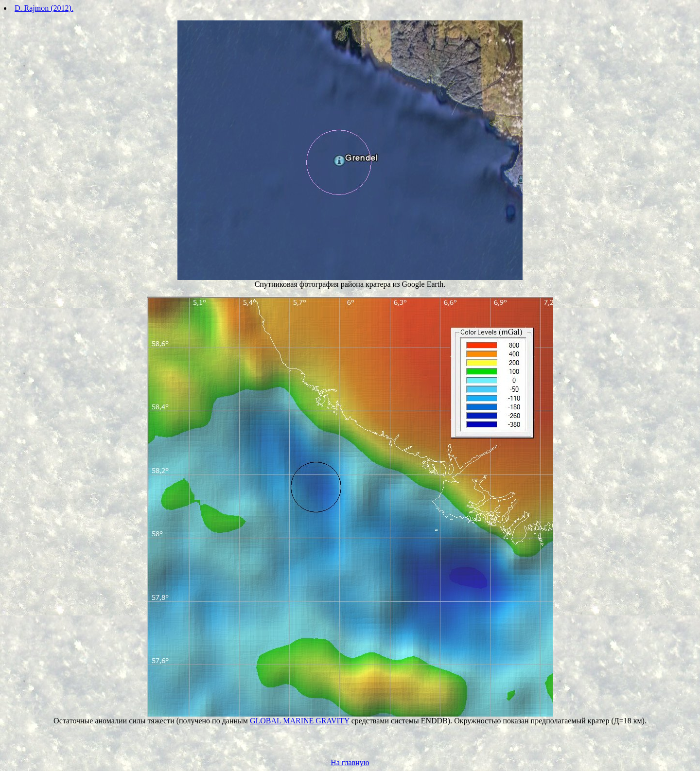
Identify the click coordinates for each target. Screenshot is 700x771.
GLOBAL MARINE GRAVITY (300, 721)
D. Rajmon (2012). (44, 8)
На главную (350, 762)
